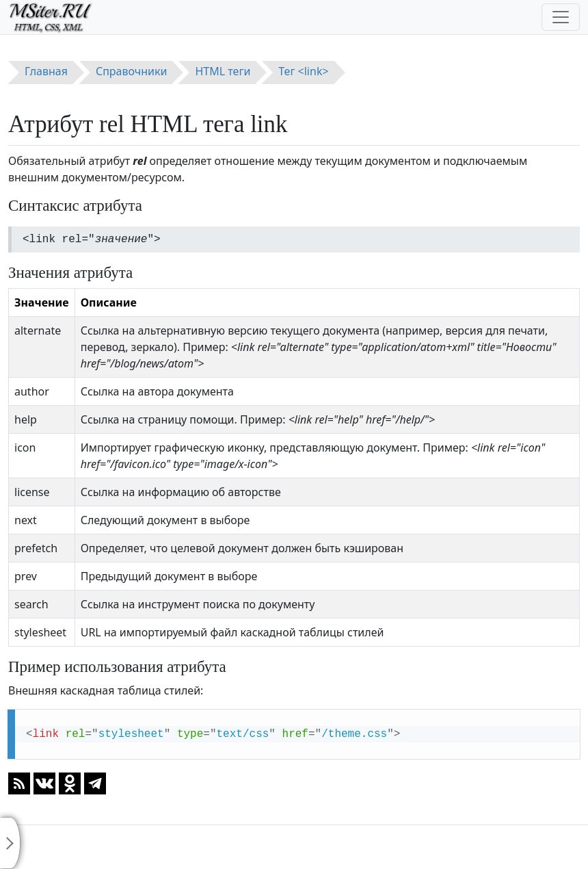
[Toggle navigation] (561, 17)
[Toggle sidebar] (10, 843)
